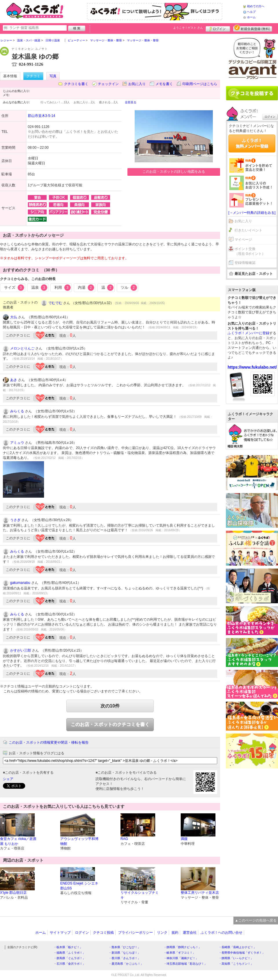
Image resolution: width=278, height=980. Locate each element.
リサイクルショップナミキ (140, 895)
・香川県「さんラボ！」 (125, 958)
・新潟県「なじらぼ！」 (125, 953)
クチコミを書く (76, 84)
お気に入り (137, 84)
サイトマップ (60, 933)
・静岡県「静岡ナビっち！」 (182, 947)
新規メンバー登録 (253, 28)
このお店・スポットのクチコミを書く (110, 724)
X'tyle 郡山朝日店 (13, 893)
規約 (175, 933)
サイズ (14, 288)
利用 (63, 288)
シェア (8, 779)
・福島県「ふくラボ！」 (69, 953)
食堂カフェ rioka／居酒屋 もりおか (18, 841)
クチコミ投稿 (103, 933)
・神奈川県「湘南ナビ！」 (181, 958)
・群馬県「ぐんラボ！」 (69, 958)
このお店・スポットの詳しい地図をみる (174, 172)
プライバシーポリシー (136, 933)
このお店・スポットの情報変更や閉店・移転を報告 (49, 742)
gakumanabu (20, 583)
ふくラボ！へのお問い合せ (222, 933)
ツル (129, 288)
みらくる (17, 411)
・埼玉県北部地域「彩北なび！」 (185, 964)
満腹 (184, 839)
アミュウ (17, 443)
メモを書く (164, 84)
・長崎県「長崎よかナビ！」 (237, 947)
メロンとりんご (22, 348)
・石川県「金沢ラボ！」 (69, 964)
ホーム (251, 17)
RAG (124, 839)
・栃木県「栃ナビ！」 (68, 947)
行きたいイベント (248, 230)
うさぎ (15, 520)
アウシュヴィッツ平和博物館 (79, 841)
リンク (162, 933)
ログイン (218, 28)
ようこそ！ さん (188, 28)
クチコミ (33, 76)
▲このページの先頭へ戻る (256, 920)
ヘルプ (251, 12)
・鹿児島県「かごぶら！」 (126, 964)
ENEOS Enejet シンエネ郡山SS (79, 886)
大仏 (14, 317)
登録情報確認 (245, 263)
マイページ (243, 240)
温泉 (39, 288)
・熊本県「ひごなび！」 (125, 947)
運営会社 (190, 933)
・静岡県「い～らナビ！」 (236, 958)
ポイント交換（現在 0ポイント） (250, 251)
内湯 (86, 288)
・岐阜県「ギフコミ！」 (180, 953)
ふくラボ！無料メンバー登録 (252, 143)
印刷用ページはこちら (200, 84)
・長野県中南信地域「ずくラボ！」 (242, 953)
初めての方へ (256, 6)
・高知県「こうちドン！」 (236, 964)
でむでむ (55, 303)
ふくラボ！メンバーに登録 (248, 333)
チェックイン (108, 84)
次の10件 (110, 706)
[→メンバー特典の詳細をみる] (252, 213)
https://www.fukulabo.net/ (252, 367)
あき (14, 380)
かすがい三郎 (21, 650)
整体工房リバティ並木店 (200, 893)
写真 (53, 76)
